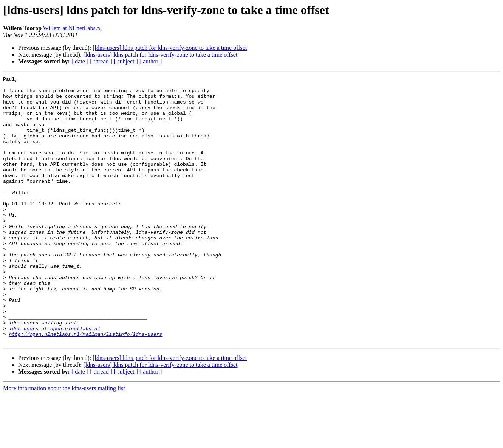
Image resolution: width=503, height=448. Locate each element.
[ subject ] (126, 61)
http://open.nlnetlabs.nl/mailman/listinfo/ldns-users (86, 386)
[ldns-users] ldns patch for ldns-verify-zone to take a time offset (170, 48)
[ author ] (151, 61)
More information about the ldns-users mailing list (64, 441)
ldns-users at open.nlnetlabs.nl (55, 379)
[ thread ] (101, 61)
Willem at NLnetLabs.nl (72, 28)
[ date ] (80, 61)
